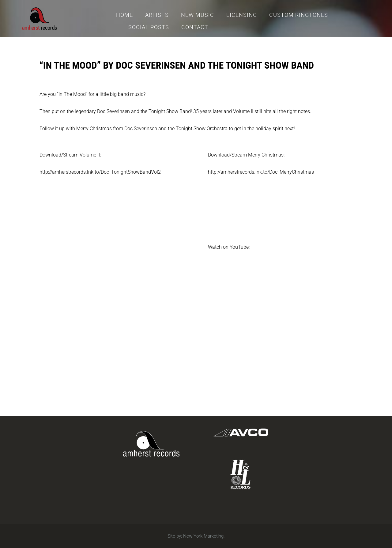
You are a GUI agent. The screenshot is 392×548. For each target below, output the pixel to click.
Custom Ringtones (299, 15)
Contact (195, 27)
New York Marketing (203, 536)
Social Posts (149, 27)
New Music (198, 15)
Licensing (242, 15)
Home (124, 15)
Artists (157, 15)
